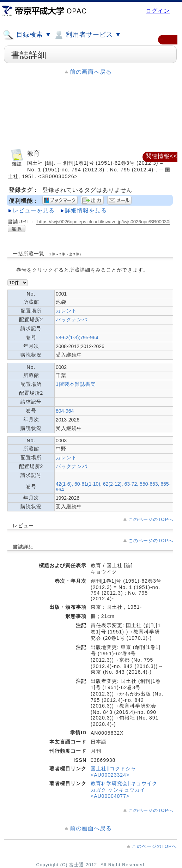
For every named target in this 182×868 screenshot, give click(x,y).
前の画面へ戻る (91, 72)
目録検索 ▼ (27, 35)
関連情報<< (161, 156)
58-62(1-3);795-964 (77, 338)
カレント (66, 311)
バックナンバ (72, 320)
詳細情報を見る (86, 210)
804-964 (65, 411)
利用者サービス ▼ (87, 35)
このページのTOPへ (151, 519)
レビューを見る (34, 210)
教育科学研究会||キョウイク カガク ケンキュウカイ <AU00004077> (124, 790)
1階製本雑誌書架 (76, 384)
